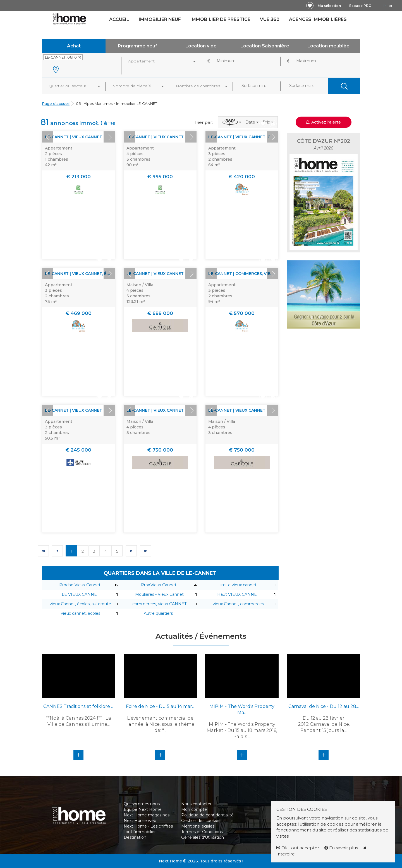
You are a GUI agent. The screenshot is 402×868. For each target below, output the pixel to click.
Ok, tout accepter (298, 848)
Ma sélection (329, 6)
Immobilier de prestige (220, 19)
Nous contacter (196, 804)
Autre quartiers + (160, 613)
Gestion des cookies (201, 821)
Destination (135, 837)
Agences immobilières (318, 19)
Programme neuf (137, 46)
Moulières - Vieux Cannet (159, 594)
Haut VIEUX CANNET (238, 594)
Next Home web (140, 821)
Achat (74, 46)
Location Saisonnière (265, 46)
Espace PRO (360, 6)
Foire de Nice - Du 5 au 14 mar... (160, 706)
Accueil (119, 19)
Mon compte (194, 809)
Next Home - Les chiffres (148, 826)
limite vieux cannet (238, 585)
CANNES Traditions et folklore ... (78, 706)
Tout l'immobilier (140, 832)
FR (385, 6)
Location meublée (328, 46)
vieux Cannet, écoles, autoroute (80, 604)
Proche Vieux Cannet (80, 585)
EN (391, 6)
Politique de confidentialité (207, 815)
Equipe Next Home (143, 809)
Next (109, 137)
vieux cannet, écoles (81, 613)
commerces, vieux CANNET (159, 604)
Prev (48, 137)
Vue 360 (270, 19)
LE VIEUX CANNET (80, 594)
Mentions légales (198, 826)
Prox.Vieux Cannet (159, 585)
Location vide (201, 46)
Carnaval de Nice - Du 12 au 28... (324, 706)
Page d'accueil (56, 103)
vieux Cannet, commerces (238, 604)
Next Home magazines (147, 815)
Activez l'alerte (323, 122)
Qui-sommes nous (142, 804)
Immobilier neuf (160, 19)
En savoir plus (342, 848)
